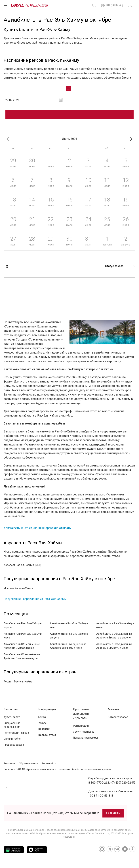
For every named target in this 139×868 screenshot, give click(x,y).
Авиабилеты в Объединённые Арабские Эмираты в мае (22, 649)
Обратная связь (28, 766)
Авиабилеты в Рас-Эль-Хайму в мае (69, 628)
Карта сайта (49, 766)
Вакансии (44, 732)
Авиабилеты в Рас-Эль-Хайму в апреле (23, 628)
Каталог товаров (118, 720)
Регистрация (81, 729)
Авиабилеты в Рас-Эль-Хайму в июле (23, 639)
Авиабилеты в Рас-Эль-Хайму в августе (69, 639)
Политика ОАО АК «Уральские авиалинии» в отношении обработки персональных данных (57, 772)
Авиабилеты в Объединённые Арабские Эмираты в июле (114, 649)
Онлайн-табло (12, 742)
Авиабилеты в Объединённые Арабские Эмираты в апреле (114, 639)
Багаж (42, 720)
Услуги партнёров (84, 735)
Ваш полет (11, 712)
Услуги (42, 726)
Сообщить (113, 816)
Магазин (114, 712)
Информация (47, 712)
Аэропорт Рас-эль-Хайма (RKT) (22, 568)
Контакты (9, 766)
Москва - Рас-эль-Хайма (18, 591)
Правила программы (85, 741)
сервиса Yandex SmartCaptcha (94, 837)
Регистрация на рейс (16, 736)
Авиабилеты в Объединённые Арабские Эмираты (38, 531)
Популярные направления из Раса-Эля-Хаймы (35, 602)
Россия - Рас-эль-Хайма (18, 685)
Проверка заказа (14, 748)
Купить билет (12, 720)
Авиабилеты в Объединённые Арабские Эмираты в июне (68, 649)
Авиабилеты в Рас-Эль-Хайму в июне (115, 628)
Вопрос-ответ (47, 738)
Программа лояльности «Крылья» (81, 717)
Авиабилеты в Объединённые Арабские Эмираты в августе (22, 659)
